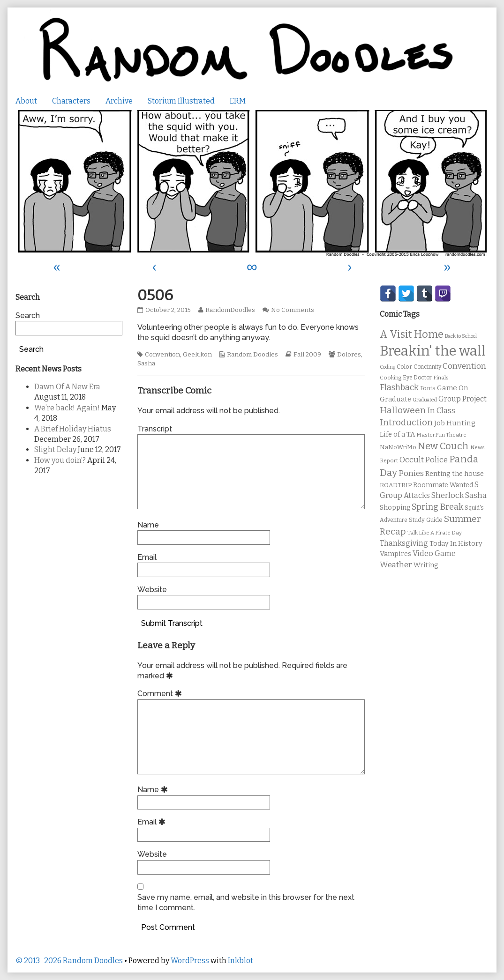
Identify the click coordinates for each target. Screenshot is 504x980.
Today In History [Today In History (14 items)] (456, 544)
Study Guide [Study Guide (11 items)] (426, 520)
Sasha (146, 364)
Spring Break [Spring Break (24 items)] (437, 507)
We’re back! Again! (67, 408)
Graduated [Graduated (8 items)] (425, 400)
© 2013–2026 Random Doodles (69, 961)
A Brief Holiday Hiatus (73, 429)
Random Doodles (252, 355)
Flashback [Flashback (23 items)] (399, 388)
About (26, 101)
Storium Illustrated (181, 101)
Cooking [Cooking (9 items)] (391, 378)
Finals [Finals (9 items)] (441, 378)
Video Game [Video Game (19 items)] (434, 553)
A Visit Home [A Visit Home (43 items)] (412, 334)
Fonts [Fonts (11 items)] (428, 388)
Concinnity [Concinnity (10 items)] (427, 367)
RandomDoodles (230, 310)
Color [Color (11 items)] (404, 367)
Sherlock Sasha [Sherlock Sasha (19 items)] (459, 495)
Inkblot (241, 961)
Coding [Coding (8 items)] (387, 367)
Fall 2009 (307, 355)
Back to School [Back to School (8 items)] (461, 336)
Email (147, 557)
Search (28, 316)
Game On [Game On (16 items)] (453, 388)
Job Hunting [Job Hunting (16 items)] (455, 423)
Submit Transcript (172, 623)
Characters (71, 101)
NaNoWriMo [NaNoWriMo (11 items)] (398, 447)
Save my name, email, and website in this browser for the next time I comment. (246, 902)
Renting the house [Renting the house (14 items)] (455, 474)
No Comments (293, 310)
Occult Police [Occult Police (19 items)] (424, 460)
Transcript (155, 429)
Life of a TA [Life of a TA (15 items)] (397, 434)
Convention (162, 355)
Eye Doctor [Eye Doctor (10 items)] (417, 378)
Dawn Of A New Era (67, 387)
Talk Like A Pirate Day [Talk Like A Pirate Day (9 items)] (435, 533)
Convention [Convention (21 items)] (464, 366)
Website (152, 590)
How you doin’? (60, 460)
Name (148, 525)
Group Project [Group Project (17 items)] (463, 399)
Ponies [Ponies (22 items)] (411, 473)
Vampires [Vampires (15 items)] (395, 554)
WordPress (190, 961)
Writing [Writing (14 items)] (426, 565)
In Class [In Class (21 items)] (441, 411)
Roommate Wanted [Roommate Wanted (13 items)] (443, 485)
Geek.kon (197, 355)
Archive (119, 101)
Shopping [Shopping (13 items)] (395, 508)
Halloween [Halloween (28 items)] (403, 410)
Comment (161, 694)
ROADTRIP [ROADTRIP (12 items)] (396, 485)
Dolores (349, 355)
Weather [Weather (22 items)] (396, 565)
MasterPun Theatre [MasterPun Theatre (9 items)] (441, 435)
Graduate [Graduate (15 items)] (395, 399)
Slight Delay (55, 449)
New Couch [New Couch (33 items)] (443, 446)
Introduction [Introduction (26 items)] (406, 423)
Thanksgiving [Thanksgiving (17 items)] (404, 543)
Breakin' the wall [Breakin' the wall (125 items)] (433, 351)
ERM (238, 101)
